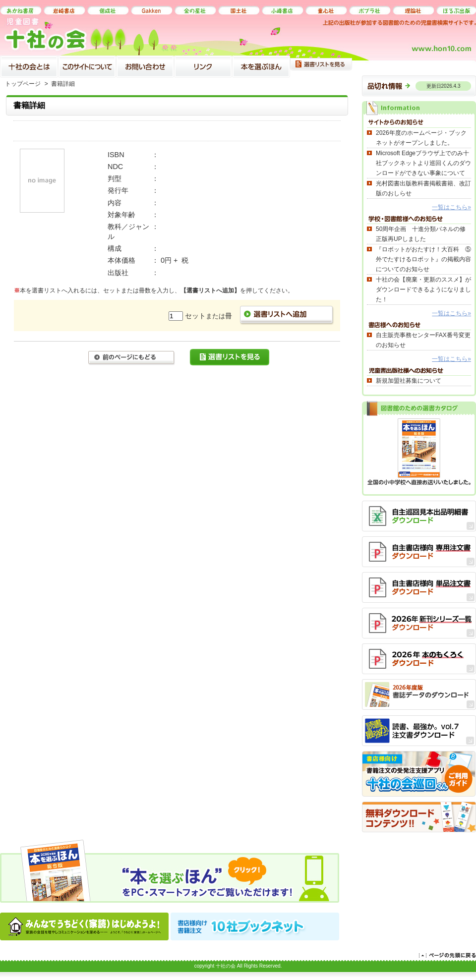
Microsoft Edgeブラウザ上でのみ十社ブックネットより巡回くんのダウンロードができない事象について (423, 163)
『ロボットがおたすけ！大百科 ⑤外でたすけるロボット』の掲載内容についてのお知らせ (423, 259)
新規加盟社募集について (409, 381)
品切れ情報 (419, 83)
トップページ (23, 84)
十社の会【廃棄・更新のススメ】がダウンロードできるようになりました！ (423, 289)
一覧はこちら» (451, 207)
